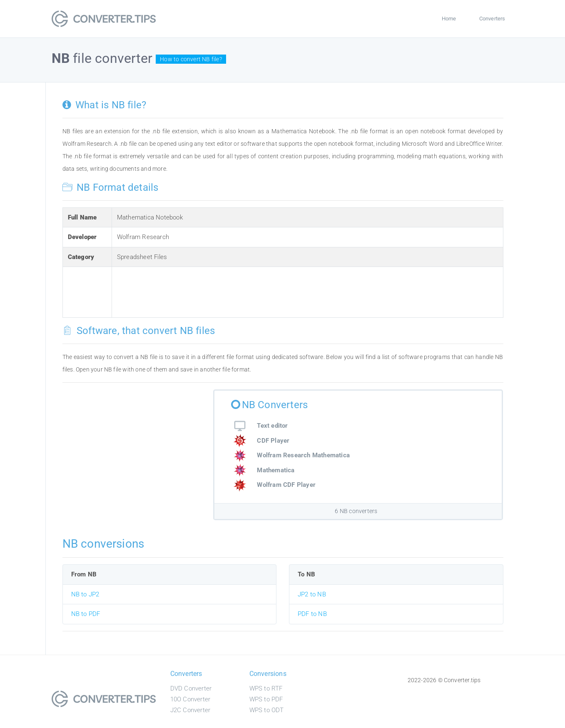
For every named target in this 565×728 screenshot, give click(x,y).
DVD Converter (191, 688)
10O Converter (190, 699)
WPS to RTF (266, 688)
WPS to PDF (266, 699)
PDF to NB (312, 614)
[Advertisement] (269, 291)
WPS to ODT (267, 710)
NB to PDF (86, 614)
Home (449, 19)
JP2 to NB (312, 594)
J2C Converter (190, 710)
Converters (492, 19)
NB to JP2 (85, 594)
